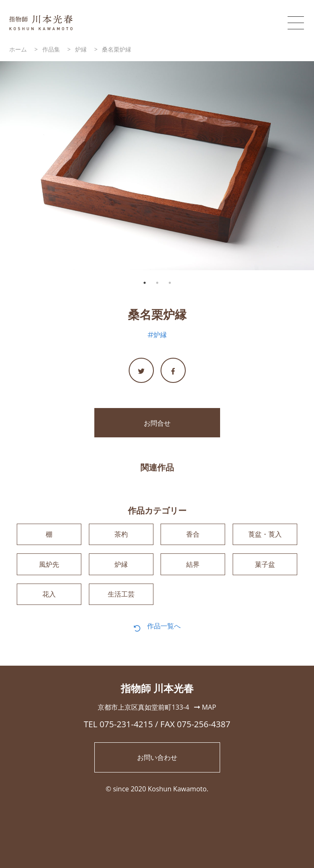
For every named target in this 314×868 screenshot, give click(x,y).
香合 (193, 535)
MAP (205, 708)
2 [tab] (157, 283)
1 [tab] (145, 283)
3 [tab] (170, 283)
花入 (49, 595)
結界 (193, 565)
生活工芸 (121, 595)
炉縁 (160, 335)
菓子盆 (265, 565)
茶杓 (121, 535)
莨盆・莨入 (265, 535)
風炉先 (49, 565)
